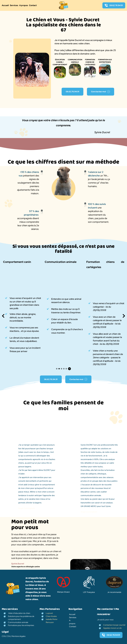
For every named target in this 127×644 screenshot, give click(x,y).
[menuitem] (5, 5)
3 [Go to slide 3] (61, 369)
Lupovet (50, 613)
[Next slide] (124, 316)
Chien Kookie (51, 616)
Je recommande (114, 592)
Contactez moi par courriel (114, 625)
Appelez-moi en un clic (113, 628)
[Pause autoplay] (69, 369)
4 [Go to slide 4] (64, 369)
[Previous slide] (3, 316)
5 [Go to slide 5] (66, 369)
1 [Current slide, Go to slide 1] (57, 369)
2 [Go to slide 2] (59, 369)
